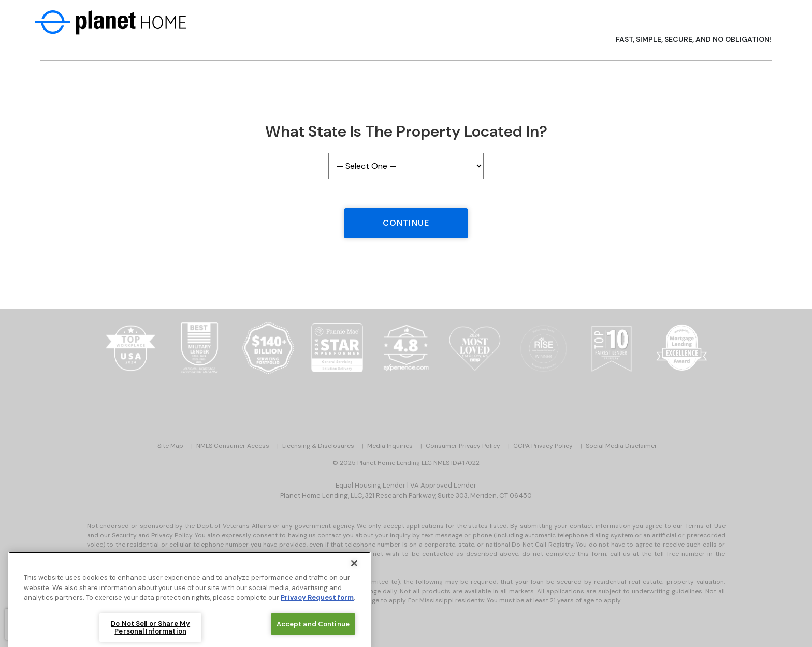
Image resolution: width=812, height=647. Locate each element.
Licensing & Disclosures (318, 446)
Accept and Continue (313, 631)
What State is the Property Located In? (406, 131)
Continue (406, 223)
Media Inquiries (390, 446)
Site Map (170, 446)
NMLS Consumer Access (233, 446)
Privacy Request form (317, 604)
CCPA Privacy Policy (543, 446)
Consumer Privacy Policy (463, 446)
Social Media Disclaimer (621, 446)
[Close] (354, 570)
